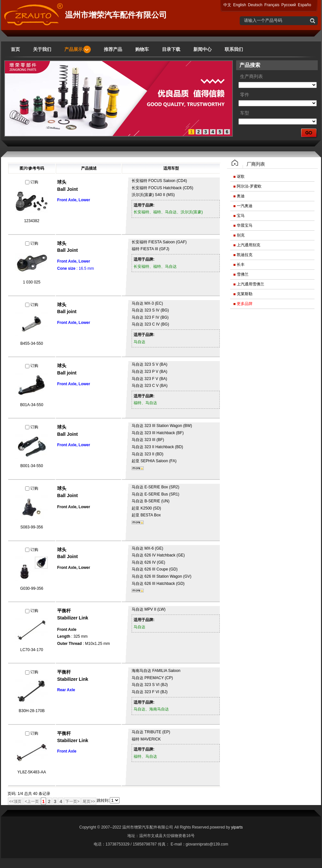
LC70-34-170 (32, 650)
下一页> (72, 801)
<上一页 (32, 801)
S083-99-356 (32, 527)
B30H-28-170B (32, 711)
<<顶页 (15, 801)
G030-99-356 (32, 588)
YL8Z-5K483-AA (32, 772)
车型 (245, 113)
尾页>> (89, 801)
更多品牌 (245, 304)
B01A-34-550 (32, 405)
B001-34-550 (32, 466)
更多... (138, 468)
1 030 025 (32, 282)
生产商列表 (251, 76)
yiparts (237, 827)
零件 (245, 95)
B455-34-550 (32, 343)
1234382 (32, 221)
